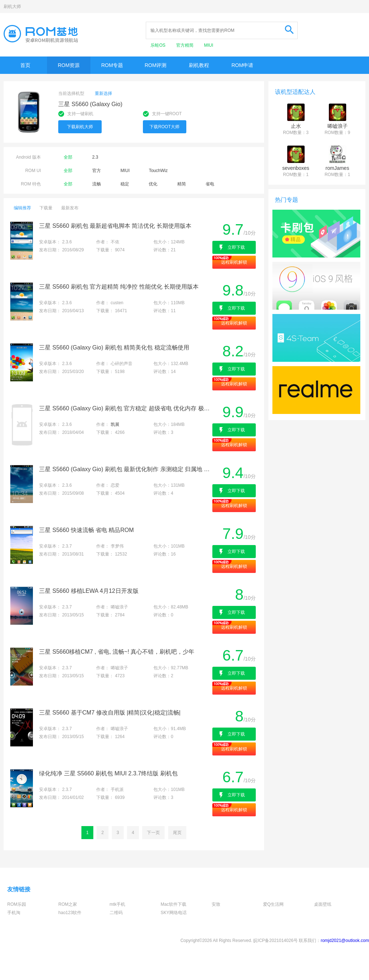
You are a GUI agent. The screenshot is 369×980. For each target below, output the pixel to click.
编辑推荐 (22, 208)
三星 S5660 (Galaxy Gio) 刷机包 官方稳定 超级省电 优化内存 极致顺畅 (125, 408)
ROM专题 (112, 65)
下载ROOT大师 (164, 127)
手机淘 (14, 913)
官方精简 (185, 45)
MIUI (209, 45)
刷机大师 (12, 7)
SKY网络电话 (174, 913)
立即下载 (236, 247)
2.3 (95, 157)
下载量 (46, 208)
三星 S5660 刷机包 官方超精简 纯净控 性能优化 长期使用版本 (119, 287)
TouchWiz (158, 171)
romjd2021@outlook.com (345, 941)
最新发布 (70, 208)
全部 (68, 157)
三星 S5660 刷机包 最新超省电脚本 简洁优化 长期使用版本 (115, 226)
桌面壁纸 (323, 904)
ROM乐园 (17, 904)
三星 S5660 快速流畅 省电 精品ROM (86, 530)
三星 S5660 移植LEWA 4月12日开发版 (89, 591)
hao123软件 (70, 913)
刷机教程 (199, 65)
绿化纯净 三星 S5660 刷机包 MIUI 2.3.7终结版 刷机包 (108, 773)
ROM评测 (156, 65)
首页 (25, 65)
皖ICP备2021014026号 (275, 941)
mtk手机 (117, 904)
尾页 (177, 833)
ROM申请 (243, 65)
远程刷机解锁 (234, 262)
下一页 (153, 833)
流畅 (97, 184)
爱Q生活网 (273, 904)
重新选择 (103, 93)
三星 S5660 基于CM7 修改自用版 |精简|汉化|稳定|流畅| (110, 713)
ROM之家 (68, 904)
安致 (216, 904)
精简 (182, 184)
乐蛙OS (159, 45)
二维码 (116, 913)
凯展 (115, 424)
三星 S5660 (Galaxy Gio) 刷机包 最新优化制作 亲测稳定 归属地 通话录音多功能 (125, 469)
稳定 (125, 184)
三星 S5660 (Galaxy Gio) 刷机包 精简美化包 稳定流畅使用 (114, 347)
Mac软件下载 (173, 904)
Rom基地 (41, 34)
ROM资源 (69, 65)
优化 (153, 184)
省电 (210, 184)
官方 (97, 171)
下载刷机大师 (80, 127)
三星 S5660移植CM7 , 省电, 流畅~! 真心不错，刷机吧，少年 (117, 652)
